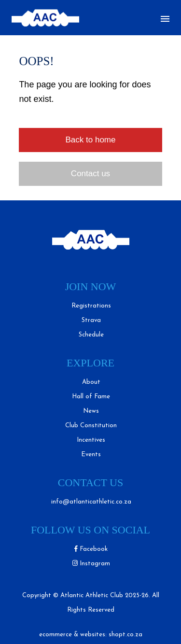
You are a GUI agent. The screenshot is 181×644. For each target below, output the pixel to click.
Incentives (91, 440)
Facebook (91, 549)
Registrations (91, 306)
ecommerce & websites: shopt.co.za (91, 635)
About (91, 382)
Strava (91, 320)
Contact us (90, 174)
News (91, 411)
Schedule (91, 335)
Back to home (91, 140)
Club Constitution (91, 426)
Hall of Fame (91, 397)
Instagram (91, 564)
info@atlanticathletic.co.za (91, 502)
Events (91, 455)
